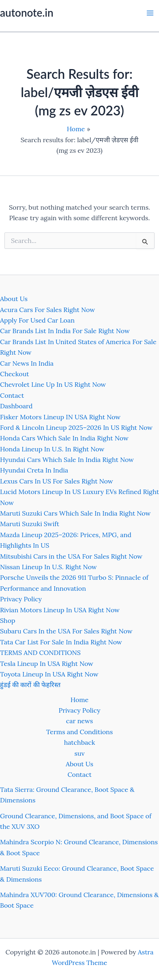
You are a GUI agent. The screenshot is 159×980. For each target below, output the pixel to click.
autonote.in (27, 13)
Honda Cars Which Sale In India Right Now (64, 438)
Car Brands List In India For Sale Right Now (65, 331)
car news (79, 721)
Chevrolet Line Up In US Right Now (53, 384)
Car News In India (27, 363)
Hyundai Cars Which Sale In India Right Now (67, 460)
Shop (8, 620)
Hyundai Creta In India (34, 470)
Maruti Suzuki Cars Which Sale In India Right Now (75, 513)
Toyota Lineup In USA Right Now (49, 674)
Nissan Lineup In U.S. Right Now (48, 567)
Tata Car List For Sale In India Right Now (61, 642)
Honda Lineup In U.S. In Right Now (52, 449)
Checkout (14, 374)
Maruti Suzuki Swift (30, 524)
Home (79, 700)
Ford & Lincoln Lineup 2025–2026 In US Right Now (76, 427)
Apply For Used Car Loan (37, 320)
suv (80, 753)
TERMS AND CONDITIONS (40, 653)
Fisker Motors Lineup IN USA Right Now (60, 417)
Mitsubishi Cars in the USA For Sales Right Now (71, 556)
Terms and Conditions (79, 732)
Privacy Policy (21, 599)
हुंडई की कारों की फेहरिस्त (30, 685)
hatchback (80, 742)
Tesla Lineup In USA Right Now (47, 663)
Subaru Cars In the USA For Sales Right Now (66, 631)
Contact (12, 395)
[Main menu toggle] (150, 13)
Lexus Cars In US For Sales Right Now (57, 481)
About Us (14, 299)
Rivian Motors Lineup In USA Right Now (60, 610)
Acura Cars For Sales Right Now (47, 310)
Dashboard (16, 406)
